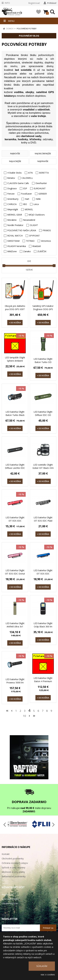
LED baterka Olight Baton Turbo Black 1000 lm (15, 415)
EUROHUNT (40, 188)
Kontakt (6, 854)
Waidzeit (37, 246)
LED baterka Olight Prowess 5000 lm (15, 681)
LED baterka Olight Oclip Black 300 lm (43, 625)
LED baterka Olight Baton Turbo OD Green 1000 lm (43, 362)
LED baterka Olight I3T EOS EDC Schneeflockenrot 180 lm (15, 522)
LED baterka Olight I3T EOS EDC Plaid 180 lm (43, 521)
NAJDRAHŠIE (43, 161)
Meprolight (13, 209)
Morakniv (12, 220)
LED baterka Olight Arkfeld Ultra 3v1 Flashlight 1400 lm (15, 627)
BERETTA (44, 173)
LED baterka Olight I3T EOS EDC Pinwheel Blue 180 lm (43, 575)
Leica (36, 204)
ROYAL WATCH (15, 236)
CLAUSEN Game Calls (18, 183)
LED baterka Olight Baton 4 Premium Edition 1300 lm (43, 681)
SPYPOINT (34, 236)
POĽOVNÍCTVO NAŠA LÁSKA (22, 230)
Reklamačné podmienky (14, 876)
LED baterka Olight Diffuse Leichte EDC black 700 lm (15, 468)
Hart (27, 199)
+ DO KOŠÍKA (15, 323)
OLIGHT (34, 225)
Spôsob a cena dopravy (13, 867)
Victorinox (46, 241)
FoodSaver (26, 194)
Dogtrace (12, 188)
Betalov (11, 178)
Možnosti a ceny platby (13, 872)
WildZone (12, 251)
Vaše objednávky (10, 899)
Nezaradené (29, 220)
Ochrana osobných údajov (15, 863)
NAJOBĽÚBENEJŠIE (43, 153)
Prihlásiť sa (48, 928)
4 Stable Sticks (14, 173)
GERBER (43, 194)
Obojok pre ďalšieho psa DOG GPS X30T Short (15, 309)
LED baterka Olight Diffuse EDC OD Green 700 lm (43, 415)
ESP (25, 188)
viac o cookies (48, 975)
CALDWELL (27, 178)
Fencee (11, 194)
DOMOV (10, 29)
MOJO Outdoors (37, 215)
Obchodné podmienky (13, 859)
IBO (25, 204)
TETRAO (30, 241)
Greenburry (13, 199)
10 (24, 716)
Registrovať (34, 3)
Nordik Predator (15, 225)
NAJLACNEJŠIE (15, 161)
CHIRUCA (12, 204)
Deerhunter (41, 183)
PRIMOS (47, 230)
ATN (30, 173)
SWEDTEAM (13, 241)
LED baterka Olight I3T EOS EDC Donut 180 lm (15, 574)
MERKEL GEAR (15, 215)
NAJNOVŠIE (15, 153)
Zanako (27, 251)
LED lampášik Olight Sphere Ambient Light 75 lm (15, 361)
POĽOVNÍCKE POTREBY (27, 29)
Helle (38, 199)
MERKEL (29, 209)
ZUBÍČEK (42, 251)
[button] (53, 825)
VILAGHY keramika (17, 246)
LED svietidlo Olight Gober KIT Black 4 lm (43, 466)
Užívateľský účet (10, 903)
